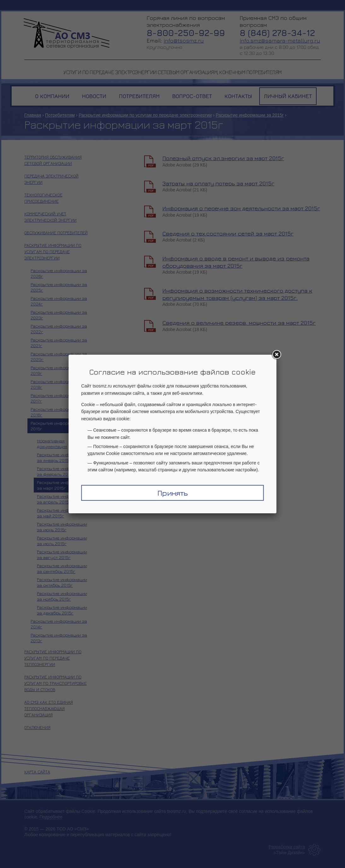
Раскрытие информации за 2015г (250, 115)
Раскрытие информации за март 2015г (62, 485)
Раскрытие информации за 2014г (59, 624)
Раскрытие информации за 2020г (59, 356)
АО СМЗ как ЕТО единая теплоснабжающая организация (49, 708)
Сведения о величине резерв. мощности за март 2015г (239, 323)
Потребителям (60, 115)
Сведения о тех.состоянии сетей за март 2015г (228, 233)
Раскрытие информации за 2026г (59, 273)
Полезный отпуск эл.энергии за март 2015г (223, 158)
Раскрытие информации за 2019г (59, 370)
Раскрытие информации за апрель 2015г (62, 499)
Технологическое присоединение (43, 198)
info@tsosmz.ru (184, 41)
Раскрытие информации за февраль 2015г (62, 471)
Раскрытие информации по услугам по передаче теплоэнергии (53, 658)
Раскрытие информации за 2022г (59, 329)
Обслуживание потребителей (56, 233)
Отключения (37, 727)
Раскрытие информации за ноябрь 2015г (62, 596)
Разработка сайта (287, 847)
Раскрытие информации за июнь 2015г (62, 527)
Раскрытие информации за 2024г (59, 301)
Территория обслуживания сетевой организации (53, 160)
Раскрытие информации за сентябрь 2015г (62, 568)
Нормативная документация (52, 443)
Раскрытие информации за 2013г (59, 638)
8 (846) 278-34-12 (277, 33)
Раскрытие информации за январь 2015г (62, 457)
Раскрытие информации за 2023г (59, 315)
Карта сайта (37, 772)
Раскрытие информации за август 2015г (62, 554)
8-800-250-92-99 (186, 33)
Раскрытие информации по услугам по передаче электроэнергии (145, 115)
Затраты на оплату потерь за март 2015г (218, 183)
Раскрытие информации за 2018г (59, 384)
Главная (33, 115)
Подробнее (51, 817)
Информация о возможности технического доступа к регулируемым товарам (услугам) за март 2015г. (237, 294)
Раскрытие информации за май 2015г (62, 513)
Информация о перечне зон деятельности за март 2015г (241, 208)
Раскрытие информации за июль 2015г (62, 541)
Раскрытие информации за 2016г (59, 412)
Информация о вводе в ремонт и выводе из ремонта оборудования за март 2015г (236, 262)
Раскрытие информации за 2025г (59, 287)
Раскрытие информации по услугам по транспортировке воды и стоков (56, 683)
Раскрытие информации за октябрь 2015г (62, 582)
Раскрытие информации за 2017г (59, 398)
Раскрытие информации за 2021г (59, 343)
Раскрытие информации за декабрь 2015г (62, 610)
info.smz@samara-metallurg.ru (280, 41)
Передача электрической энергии (51, 179)
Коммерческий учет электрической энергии (50, 217)
